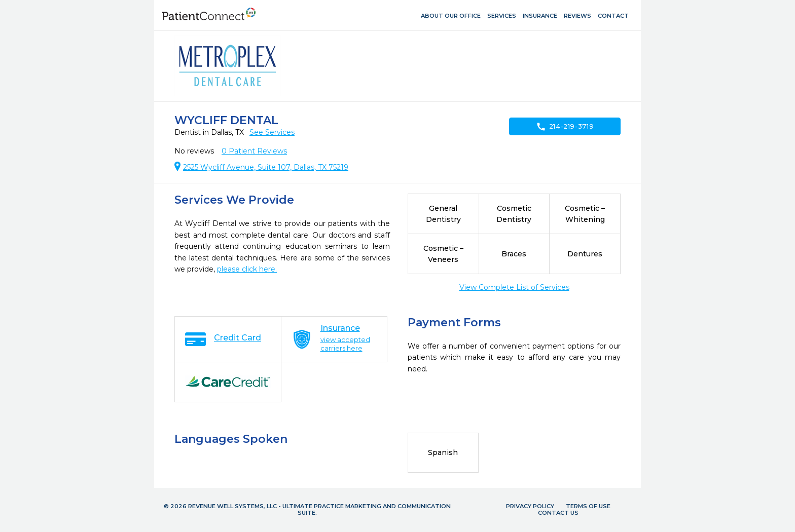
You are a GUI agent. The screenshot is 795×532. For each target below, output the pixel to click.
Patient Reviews (254, 151)
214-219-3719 (565, 127)
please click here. (247, 269)
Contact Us (558, 513)
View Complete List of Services (514, 287)
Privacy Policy (530, 506)
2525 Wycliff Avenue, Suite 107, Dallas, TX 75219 (266, 167)
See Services (272, 132)
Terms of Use (588, 506)
